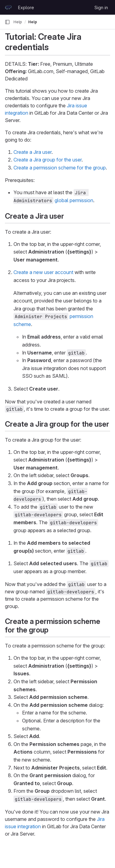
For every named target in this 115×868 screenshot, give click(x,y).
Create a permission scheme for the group (60, 168)
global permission (74, 200)
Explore (26, 7)
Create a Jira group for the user (48, 160)
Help (18, 22)
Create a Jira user (33, 152)
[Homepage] (8, 7)
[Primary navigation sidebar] (7, 22)
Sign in (101, 7)
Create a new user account (43, 272)
